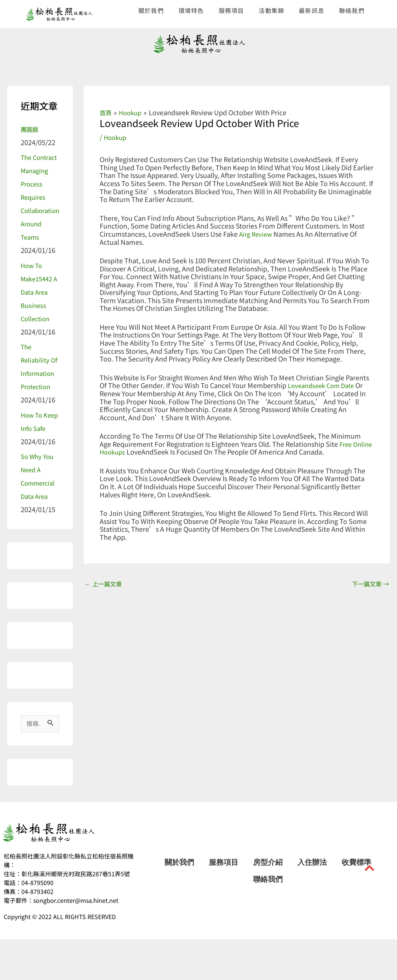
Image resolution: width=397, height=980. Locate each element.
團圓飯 (31, 129)
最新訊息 (312, 10)
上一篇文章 (105, 584)
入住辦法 (312, 903)
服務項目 (232, 10)
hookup (116, 137)
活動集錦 (271, 10)
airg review (257, 233)
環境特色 (191, 10)
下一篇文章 (368, 584)
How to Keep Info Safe (35, 455)
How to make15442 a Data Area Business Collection (38, 305)
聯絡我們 (352, 10)
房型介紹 (268, 903)
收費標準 (356, 903)
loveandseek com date (324, 385)
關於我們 (151, 10)
